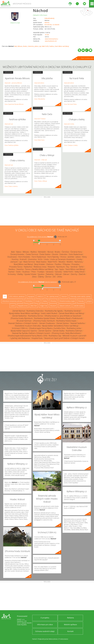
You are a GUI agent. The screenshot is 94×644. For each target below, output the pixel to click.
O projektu (45, 618)
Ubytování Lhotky (69, 124)
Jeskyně (89, 301)
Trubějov (41, 272)
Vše (5, 297)
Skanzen (64, 297)
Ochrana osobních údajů (45, 631)
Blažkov (34, 252)
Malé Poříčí (45, 46)
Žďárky (41, 277)
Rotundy (81, 301)
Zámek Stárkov (63, 323)
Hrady (37, 301)
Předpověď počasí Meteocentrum (48, 639)
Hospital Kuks (37, 338)
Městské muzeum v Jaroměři (74, 336)
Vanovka (58, 272)
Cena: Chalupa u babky (71, 145)
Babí (15, 46)
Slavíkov (12, 269)
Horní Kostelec (24, 257)
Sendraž (74, 267)
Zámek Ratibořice (19, 316)
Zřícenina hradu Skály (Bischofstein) (66, 333)
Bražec (25, 46)
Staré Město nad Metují (62, 46)
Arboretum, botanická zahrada (12, 301)
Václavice (50, 272)
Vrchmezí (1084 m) (20, 328)
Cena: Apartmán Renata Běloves (14, 104)
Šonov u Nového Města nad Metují (39, 269)
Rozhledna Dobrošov (35, 311)
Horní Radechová (39, 257)
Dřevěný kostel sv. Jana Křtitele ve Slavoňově (63, 316)
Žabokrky (50, 274)
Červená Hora (76, 252)
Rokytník (51, 267)
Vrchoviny (12, 274)
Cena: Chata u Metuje (41, 181)
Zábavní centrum (65, 306)
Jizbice (36, 46)
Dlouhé (55, 254)
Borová (50, 252)
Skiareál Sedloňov (78, 323)
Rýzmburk (61, 267)
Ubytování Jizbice (39, 83)
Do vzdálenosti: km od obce (40, 237)
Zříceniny (53, 301)
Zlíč (54, 277)
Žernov (48, 277)
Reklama (70, 618)
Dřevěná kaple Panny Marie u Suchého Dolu (47, 328)
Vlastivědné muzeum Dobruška (28, 326)
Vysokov (41, 274)
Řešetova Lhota (40, 267)
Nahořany (79, 262)
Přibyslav (66, 264)
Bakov (19, 252)
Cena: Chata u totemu (11, 186)
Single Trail (44, 306)
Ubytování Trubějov (40, 119)
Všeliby (20, 274)
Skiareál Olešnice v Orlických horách (23, 323)
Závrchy (74, 274)
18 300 (47, 35)
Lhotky (79, 259)
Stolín (18, 272)
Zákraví (66, 274)
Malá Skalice (41, 262)
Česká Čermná (32, 254)
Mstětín (70, 262)
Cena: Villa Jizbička (40, 99)
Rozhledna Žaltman (74, 331)
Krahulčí (23, 259)
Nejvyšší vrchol (23, 306)
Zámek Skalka (59, 331)
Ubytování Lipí (9, 124)
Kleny (84, 257)
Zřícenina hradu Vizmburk (44, 321)
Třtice (33, 272)
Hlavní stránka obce (87, 58)
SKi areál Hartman (24, 321)
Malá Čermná (29, 262)
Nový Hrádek (39, 264)
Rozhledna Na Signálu (54, 311)
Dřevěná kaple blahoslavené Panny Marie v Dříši (27, 336)
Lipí (40, 46)
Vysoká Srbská (30, 274)
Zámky (45, 301)
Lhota (46, 259)
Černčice (65, 252)
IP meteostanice (63, 639)
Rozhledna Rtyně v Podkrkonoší (70, 318)
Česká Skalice (45, 254)
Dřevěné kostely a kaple (67, 301)
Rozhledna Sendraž (73, 311)
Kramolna (32, 259)
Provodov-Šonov (16, 267)
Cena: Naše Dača (39, 140)
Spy (56, 269)
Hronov (63, 257)
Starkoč (11, 272)
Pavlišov (52, 46)
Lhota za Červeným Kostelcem (63, 259)
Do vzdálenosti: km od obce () (38, 282)
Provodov (75, 264)
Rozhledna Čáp (55, 336)
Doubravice (12, 257)
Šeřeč (81, 267)
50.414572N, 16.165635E (52, 25)
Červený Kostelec (17, 254)
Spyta (62, 269)
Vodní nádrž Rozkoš (49, 313)
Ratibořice (28, 267)
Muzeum (53, 306)
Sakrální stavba (78, 306)
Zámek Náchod (19, 311)
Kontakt (70, 631)
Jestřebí (71, 257)
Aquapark (31, 297)
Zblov (34, 277)
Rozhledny (29, 301)
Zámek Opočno (45, 331)
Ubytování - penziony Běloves (13, 83)
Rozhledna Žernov (36, 316)
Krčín (40, 259)
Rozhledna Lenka (74, 328)
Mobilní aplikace (70, 624)
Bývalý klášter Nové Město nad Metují (24, 313)
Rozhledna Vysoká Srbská (45, 318)
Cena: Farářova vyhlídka (11, 145)
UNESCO (40, 297)
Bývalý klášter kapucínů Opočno (24, 331)
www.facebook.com (51, 41)
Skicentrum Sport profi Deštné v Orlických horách (64, 338)
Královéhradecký (49, 18)
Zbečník (82, 274)
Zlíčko (60, 277)
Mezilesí (62, 262)
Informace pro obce (45, 624)
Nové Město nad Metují (23, 264)
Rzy (68, 267)
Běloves (20, 46)
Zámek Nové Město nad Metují (71, 313)
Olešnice (50, 264)
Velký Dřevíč (80, 272)
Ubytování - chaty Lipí (41, 160)
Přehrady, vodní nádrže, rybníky (80, 297)
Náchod (40, 10)
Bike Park (34, 306)
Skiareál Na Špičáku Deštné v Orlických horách (31, 333)
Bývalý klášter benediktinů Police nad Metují (60, 326)
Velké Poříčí (68, 272)
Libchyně (14, 262)
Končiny (15, 259)
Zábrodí (58, 274)
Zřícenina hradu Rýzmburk (22, 318)
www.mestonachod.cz (51, 39)
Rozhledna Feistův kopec (66, 321)
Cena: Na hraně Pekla (70, 104)
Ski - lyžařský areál (52, 297)
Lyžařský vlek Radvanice (20, 338)
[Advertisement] (47, 212)
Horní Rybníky (53, 257)
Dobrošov (31, 46)
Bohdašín (42, 252)
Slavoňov (20, 269)
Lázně (13, 306)
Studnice (26, 272)
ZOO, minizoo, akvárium (17, 297)
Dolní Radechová (76, 254)
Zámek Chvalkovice (47, 323)
